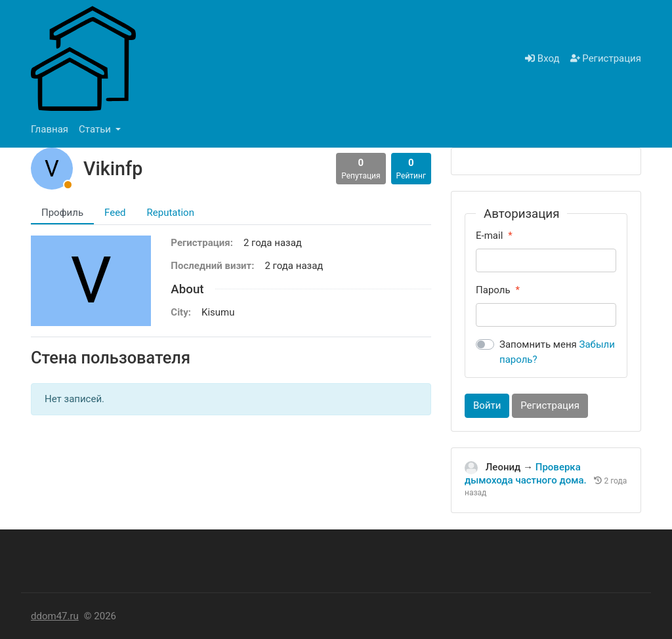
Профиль (62, 213)
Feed (115, 213)
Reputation (171, 213)
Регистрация (606, 58)
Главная (50, 129)
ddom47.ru (55, 616)
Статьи (96, 129)
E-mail (489, 236)
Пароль (493, 290)
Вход (542, 58)
